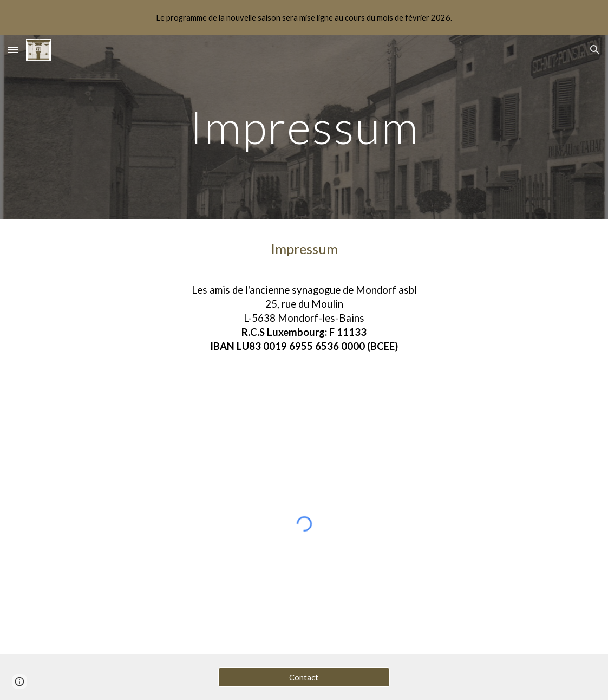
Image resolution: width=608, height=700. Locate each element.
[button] (13, 50)
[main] (304, 127)
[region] (304, 17)
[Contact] (304, 677)
